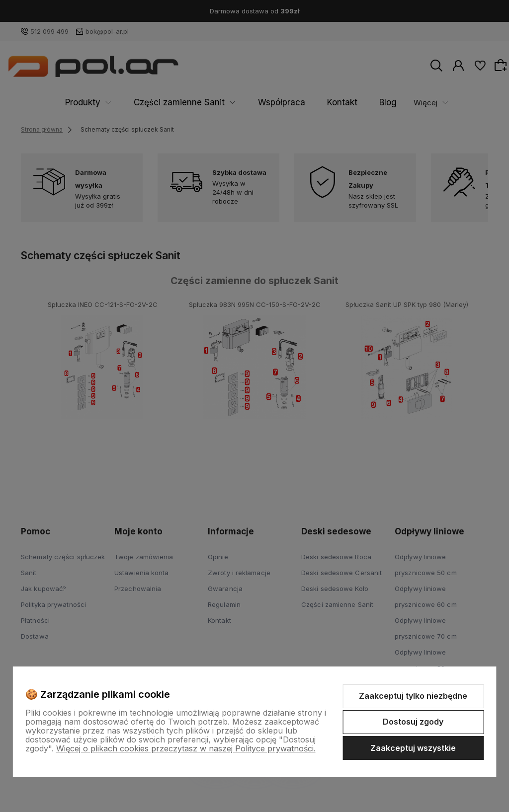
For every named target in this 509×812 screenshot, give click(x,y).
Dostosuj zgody (413, 722)
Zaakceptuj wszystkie (413, 748)
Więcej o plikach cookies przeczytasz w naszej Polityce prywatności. (186, 748)
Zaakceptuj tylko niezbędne (413, 696)
